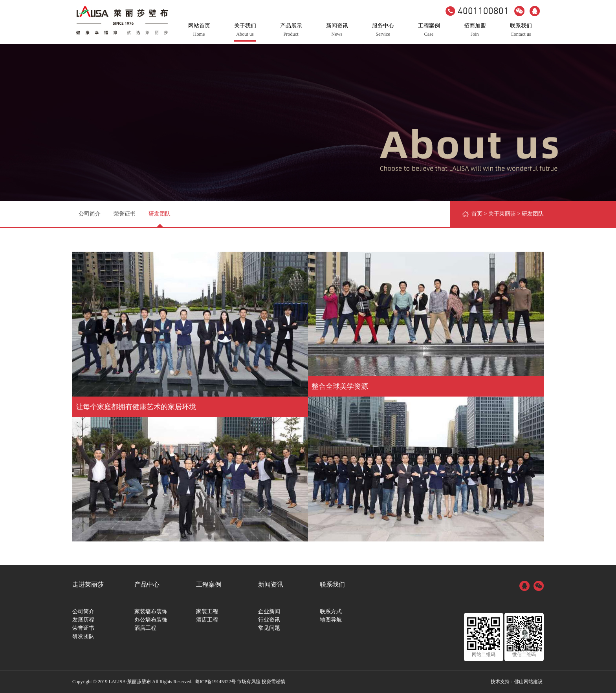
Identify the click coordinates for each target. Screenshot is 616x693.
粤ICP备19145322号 (215, 682)
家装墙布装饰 (151, 612)
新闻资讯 (271, 584)
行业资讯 (269, 620)
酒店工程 (145, 628)
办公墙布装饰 (151, 620)
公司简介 (90, 214)
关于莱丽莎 (502, 214)
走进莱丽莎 (88, 584)
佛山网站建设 (528, 682)
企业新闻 (269, 612)
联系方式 (331, 612)
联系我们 (332, 584)
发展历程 (83, 620)
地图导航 (331, 620)
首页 (477, 214)
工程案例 (209, 584)
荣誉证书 (125, 214)
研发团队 (159, 214)
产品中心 (147, 584)
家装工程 (207, 612)
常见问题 (269, 628)
